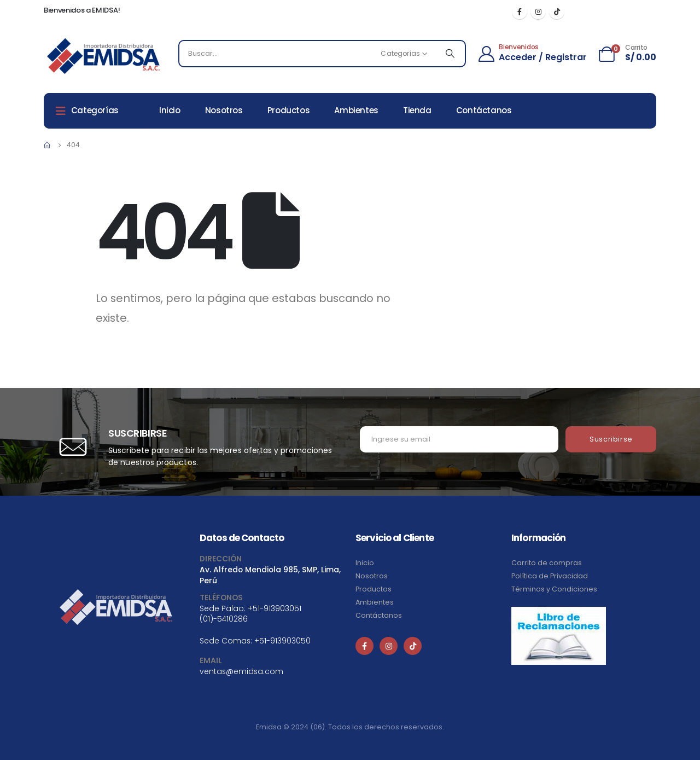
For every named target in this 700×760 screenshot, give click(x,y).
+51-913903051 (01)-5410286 (250, 614)
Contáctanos (484, 110)
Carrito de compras (547, 563)
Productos (289, 110)
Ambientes (356, 110)
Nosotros (224, 110)
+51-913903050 (282, 641)
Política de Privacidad (550, 576)
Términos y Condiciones (554, 589)
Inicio (170, 110)
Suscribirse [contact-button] (611, 439)
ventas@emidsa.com (241, 671)
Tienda (417, 110)
